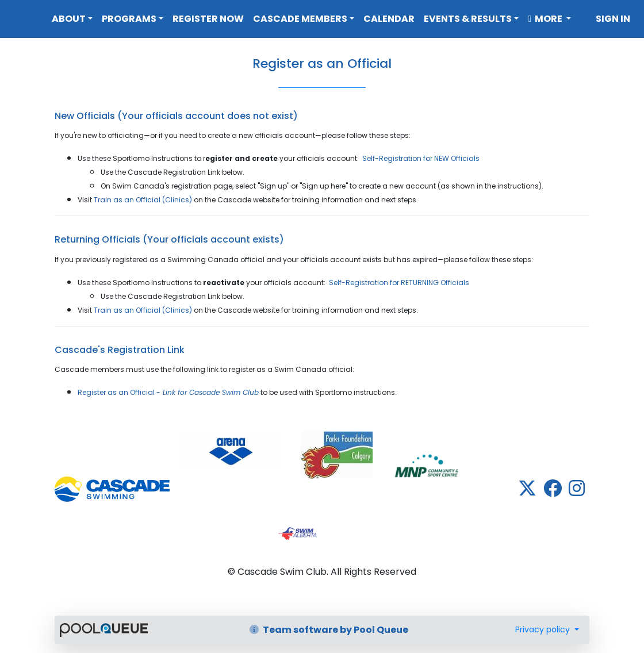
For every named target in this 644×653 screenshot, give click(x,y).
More (546, 19)
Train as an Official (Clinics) (143, 200)
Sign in (613, 19)
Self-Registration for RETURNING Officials (399, 283)
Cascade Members (300, 19)
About (69, 19)
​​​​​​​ (232, 450)
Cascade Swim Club (24, 16)
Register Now (208, 19)
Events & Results (468, 19)
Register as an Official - (168, 392)
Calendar (389, 19)
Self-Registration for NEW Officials (421, 158)
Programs (129, 19)
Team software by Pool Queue (329, 630)
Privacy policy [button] (544, 629)
